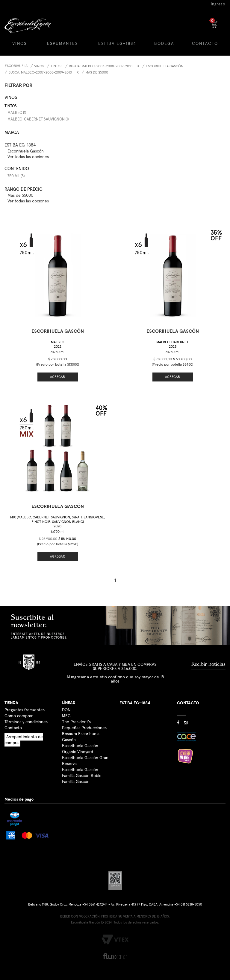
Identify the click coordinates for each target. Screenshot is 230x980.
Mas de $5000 (97, 73)
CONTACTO (205, 44)
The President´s (76, 722)
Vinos (39, 66)
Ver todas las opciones (28, 157)
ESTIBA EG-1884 (117, 44)
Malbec (57, 345)
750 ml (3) (16, 176)
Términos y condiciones (26, 722)
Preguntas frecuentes (25, 710)
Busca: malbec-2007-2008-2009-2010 (101, 66)
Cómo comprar (19, 716)
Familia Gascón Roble (82, 776)
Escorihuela (16, 66)
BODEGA (164, 44)
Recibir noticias (208, 664)
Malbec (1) (17, 113)
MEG (66, 716)
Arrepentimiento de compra (24, 740)
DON (66, 710)
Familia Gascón (76, 782)
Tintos (56, 66)
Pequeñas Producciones (84, 728)
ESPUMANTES (62, 44)
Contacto (13, 728)
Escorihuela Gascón (165, 66)
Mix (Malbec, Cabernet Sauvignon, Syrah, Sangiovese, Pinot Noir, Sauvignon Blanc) (57, 522)
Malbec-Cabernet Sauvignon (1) (38, 119)
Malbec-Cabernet (172, 345)
